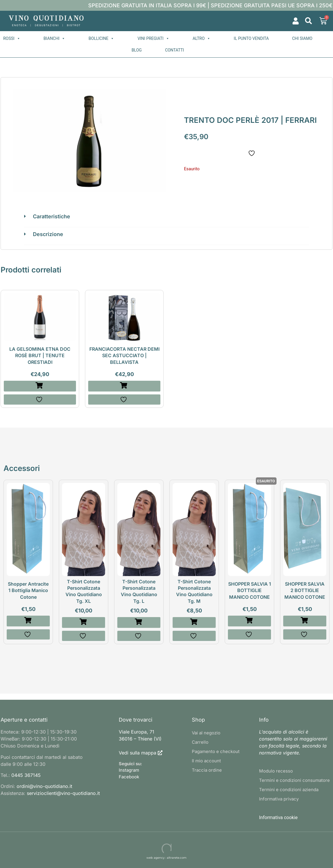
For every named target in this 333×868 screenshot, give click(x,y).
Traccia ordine (207, 770)
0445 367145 (26, 775)
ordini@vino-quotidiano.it (44, 786)
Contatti (175, 50)
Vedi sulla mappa (138, 753)
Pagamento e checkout (216, 751)
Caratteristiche (52, 216)
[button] (308, 21)
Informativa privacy (279, 799)
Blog (137, 50)
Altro (202, 38)
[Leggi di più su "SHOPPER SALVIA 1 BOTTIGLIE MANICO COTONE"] (249, 621)
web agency (155, 858)
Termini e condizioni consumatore (294, 780)
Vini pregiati (153, 38)
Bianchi (55, 38)
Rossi (12, 38)
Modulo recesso (276, 771)
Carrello (200, 742)
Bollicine (101, 38)
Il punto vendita (251, 38)
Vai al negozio (206, 733)
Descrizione (48, 234)
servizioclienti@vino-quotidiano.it (63, 793)
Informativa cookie (278, 817)
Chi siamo (302, 38)
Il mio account (206, 761)
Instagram (129, 770)
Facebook (129, 777)
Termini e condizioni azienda (289, 790)
